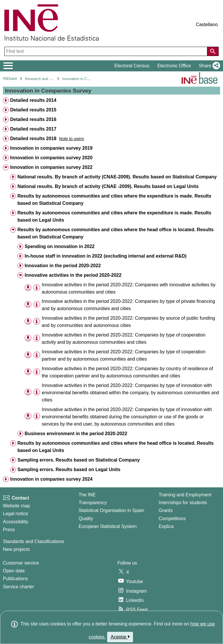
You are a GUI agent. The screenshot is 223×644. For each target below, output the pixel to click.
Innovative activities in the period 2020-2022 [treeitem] (73, 275)
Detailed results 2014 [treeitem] (33, 100)
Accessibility (16, 522)
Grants (166, 510)
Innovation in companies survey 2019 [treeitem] (51, 148)
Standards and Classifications (34, 541)
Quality (86, 519)
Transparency (93, 503)
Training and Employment (185, 495)
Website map (16, 506)
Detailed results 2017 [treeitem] (33, 129)
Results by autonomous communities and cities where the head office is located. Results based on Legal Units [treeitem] (116, 447)
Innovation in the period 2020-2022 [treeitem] (63, 266)
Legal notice (15, 514)
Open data (14, 571)
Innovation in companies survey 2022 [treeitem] (51, 167)
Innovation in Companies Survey (89, 79)
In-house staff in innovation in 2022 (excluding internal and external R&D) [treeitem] (106, 256)
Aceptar (120, 637)
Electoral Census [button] (132, 66)
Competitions (172, 519)
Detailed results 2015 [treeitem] (33, 110)
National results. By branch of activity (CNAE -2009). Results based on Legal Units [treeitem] (108, 186)
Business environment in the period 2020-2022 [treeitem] (76, 434)
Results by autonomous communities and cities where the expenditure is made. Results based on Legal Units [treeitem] (114, 216)
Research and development (48, 79)
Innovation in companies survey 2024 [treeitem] (51, 479)
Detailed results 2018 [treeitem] (33, 139)
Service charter (19, 587)
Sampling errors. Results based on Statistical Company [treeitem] (79, 460)
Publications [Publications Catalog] (15, 579)
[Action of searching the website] (213, 51)
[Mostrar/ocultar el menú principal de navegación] (8, 66)
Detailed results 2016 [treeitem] (33, 119)
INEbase (10, 78)
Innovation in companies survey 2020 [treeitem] (51, 158)
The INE (87, 495)
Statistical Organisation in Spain (111, 510)
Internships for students (183, 503)
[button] (208, 66)
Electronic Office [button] (174, 66)
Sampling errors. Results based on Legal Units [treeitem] (69, 470)
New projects (16, 549)
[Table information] (37, 288)
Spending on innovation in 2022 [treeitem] (60, 246)
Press (9, 530)
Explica (166, 526)
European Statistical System (108, 526)
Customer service (21, 563)
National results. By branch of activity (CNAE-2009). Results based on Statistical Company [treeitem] (117, 177)
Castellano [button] (207, 25)
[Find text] (106, 51)
